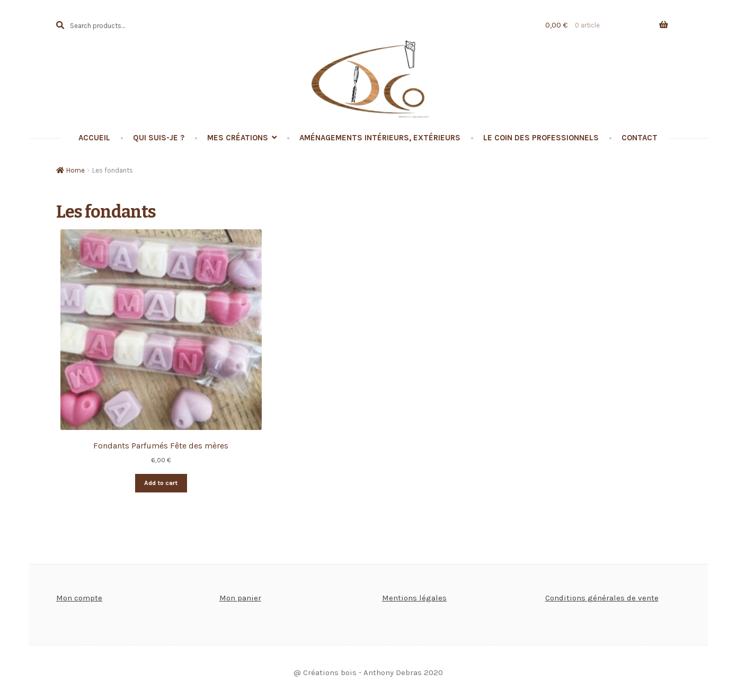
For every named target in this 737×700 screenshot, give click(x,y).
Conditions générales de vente (602, 598)
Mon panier (240, 598)
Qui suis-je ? (159, 138)
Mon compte (79, 598)
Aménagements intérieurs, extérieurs (380, 138)
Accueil (94, 138)
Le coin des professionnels (541, 138)
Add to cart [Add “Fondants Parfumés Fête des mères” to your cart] (161, 483)
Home (76, 170)
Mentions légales (414, 598)
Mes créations (238, 138)
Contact (640, 138)
